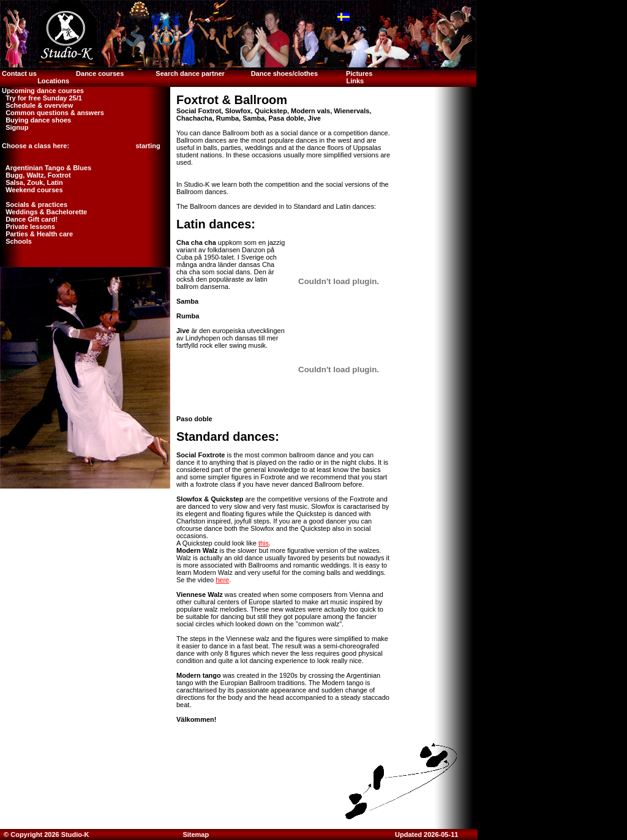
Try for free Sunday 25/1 (41, 98)
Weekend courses (32, 190)
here (222, 580)
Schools (16, 241)
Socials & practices (34, 204)
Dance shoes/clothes (284, 73)
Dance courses (100, 73)
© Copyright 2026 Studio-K (46, 834)
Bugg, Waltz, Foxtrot (36, 175)
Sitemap (196, 834)
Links (355, 81)
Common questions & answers (52, 113)
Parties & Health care (36, 234)
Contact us (18, 73)
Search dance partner (190, 73)
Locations (53, 81)
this (264, 543)
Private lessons (28, 227)
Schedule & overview (36, 105)
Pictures (360, 73)
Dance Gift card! (29, 219)
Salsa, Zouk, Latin (32, 182)
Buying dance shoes (36, 120)
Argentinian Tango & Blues (46, 168)
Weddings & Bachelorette (43, 212)
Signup (14, 127)
